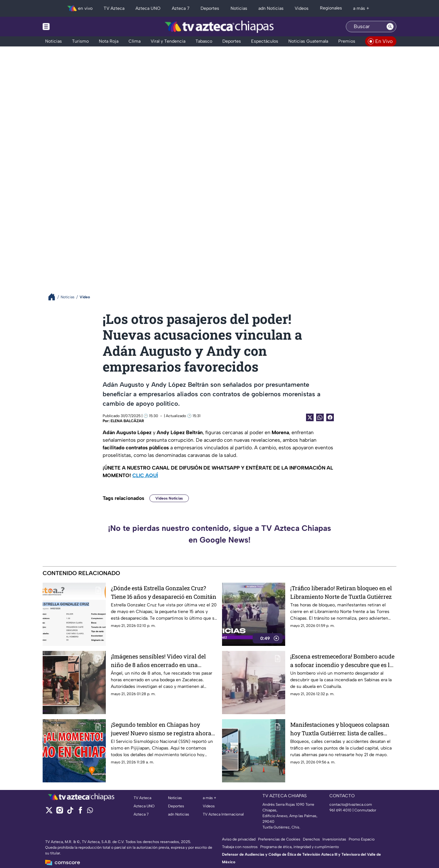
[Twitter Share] (310, 417)
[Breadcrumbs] (54, 297)
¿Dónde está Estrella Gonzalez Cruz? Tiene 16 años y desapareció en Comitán (164, 592)
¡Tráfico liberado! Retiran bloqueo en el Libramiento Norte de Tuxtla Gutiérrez (341, 592)
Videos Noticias (169, 498)
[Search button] (390, 27)
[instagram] (60, 812)
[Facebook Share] (330, 417)
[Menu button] (68, 27)
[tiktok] (70, 812)
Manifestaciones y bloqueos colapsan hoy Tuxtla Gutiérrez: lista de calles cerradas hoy (340, 729)
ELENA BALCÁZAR (127, 421)
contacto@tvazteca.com (351, 804)
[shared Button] (320, 417)
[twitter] (49, 812)
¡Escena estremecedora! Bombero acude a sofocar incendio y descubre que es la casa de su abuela (342, 661)
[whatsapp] (90, 812)
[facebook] (80, 812)
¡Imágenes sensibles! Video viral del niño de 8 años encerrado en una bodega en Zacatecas (158, 661)
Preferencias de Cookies (279, 839)
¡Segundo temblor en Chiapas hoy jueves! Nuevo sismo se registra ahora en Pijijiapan (161, 729)
